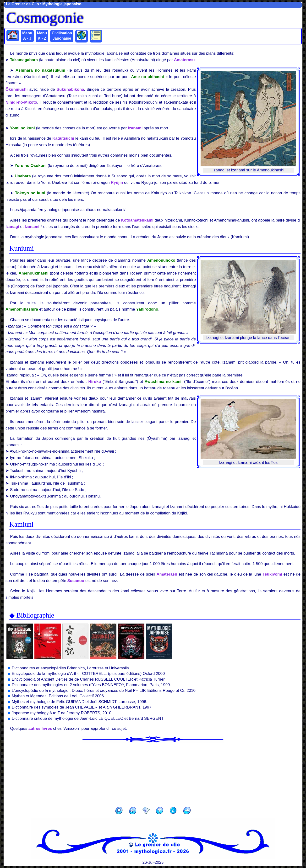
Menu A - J (27, 36)
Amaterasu (184, 60)
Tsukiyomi (272, 574)
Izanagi (12, 227)
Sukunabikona (70, 89)
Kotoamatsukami (137, 220)
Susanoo (76, 581)
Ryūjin (117, 183)
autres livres (40, 728)
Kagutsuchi (63, 138)
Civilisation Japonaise (62, 36)
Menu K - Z (42, 36)
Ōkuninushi (16, 89)
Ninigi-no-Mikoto (21, 102)
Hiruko (95, 382)
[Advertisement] (153, 773)
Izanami (135, 128)
